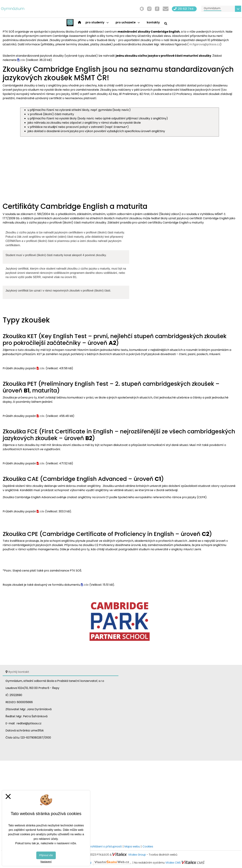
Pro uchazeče (128, 22)
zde (23, 60)
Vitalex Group (137, 855)
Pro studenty (97, 22)
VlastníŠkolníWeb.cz (99, 863)
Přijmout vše (46, 855)
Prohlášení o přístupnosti (105, 846)
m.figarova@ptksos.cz (205, 44)
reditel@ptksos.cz (29, 723)
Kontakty (153, 22)
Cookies (148, 846)
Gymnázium (13, 9)
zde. (42, 368)
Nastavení (46, 862)
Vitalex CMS (173, 863)
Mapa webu (132, 846)
